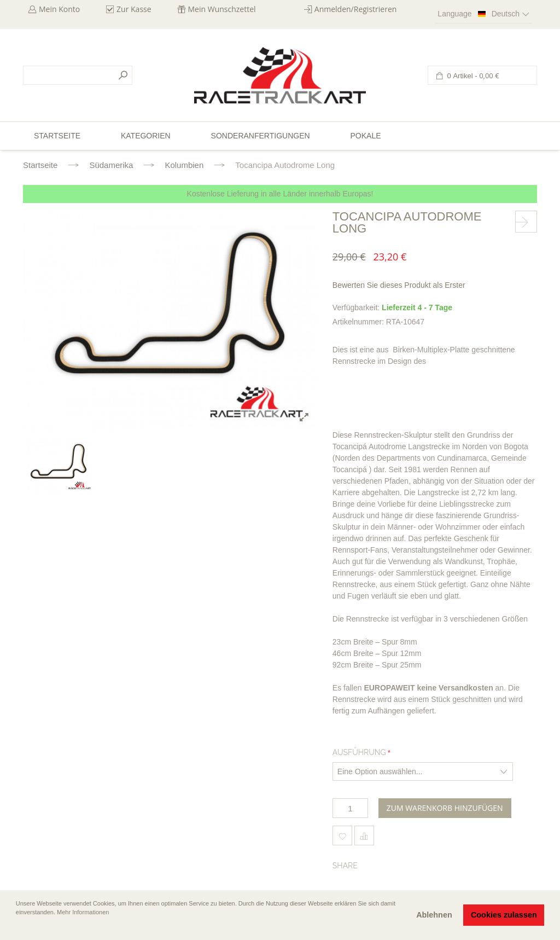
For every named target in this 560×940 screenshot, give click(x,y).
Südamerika (111, 165)
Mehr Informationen (83, 912)
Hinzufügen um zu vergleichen (364, 835)
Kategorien (146, 136)
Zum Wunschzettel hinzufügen (342, 835)
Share (345, 866)
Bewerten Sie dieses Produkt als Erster (399, 285)
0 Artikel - (472, 76)
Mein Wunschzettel (222, 9)
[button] (17, 927)
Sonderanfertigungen (261, 136)
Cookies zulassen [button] (504, 915)
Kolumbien (184, 165)
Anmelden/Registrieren (356, 9)
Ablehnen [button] (434, 915)
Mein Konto (59, 9)
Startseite (40, 165)
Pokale (365, 136)
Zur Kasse (134, 9)
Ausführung (359, 752)
